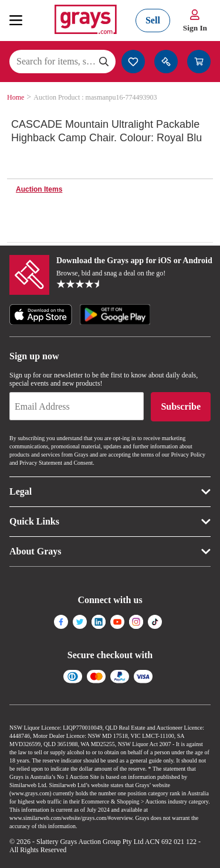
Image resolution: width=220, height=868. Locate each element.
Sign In (195, 28)
